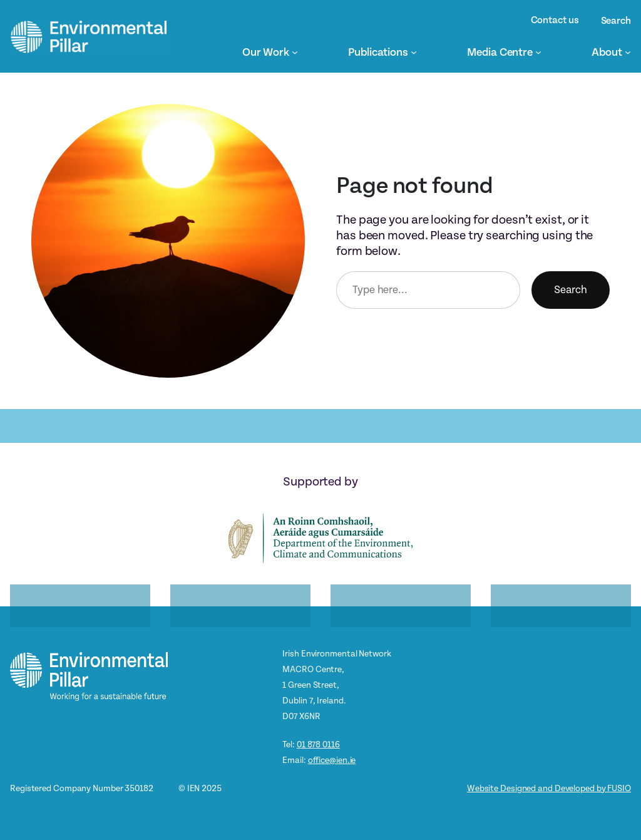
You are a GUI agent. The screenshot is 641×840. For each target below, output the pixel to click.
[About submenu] (628, 52)
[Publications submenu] (414, 52)
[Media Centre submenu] (538, 52)
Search (571, 290)
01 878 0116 (318, 744)
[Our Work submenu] (295, 52)
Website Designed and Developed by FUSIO (549, 788)
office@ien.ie (332, 760)
